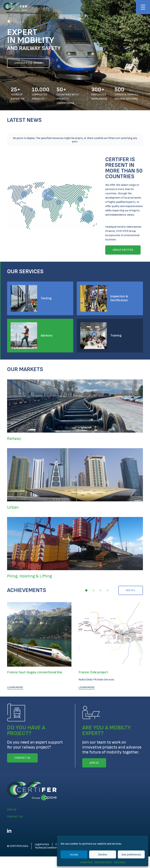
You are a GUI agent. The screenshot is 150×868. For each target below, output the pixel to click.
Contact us (15, 811)
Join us (12, 804)
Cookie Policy (86, 862)
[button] (9, 21)
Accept (74, 854)
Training (116, 330)
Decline (103, 854)
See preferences (131, 854)
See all (131, 585)
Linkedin (9, 825)
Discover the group (28, 63)
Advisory (47, 330)
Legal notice (119, 862)
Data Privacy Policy (103, 862)
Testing (46, 293)
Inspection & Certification (119, 293)
